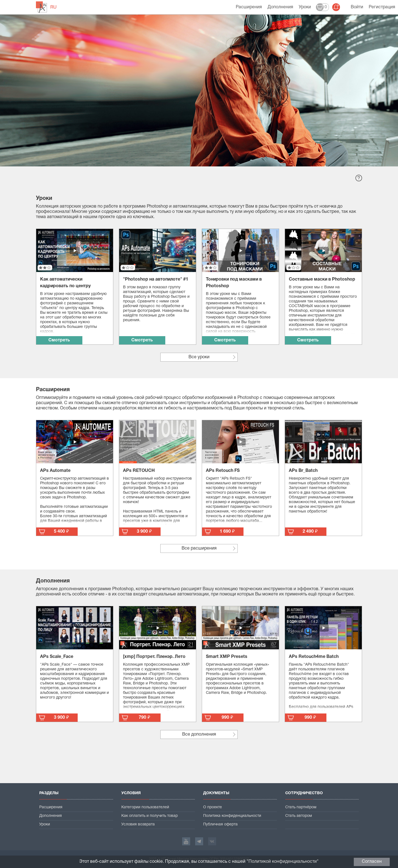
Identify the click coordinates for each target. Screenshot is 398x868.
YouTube (186, 841)
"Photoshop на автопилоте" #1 (156, 279)
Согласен (372, 862)
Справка (359, 178)
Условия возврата (138, 824)
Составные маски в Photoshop (322, 279)
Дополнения (280, 7)
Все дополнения (199, 734)
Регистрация (382, 7)
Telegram (199, 841)
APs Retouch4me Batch (314, 657)
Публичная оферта (220, 824)
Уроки (305, 7)
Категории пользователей (145, 807)
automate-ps (41, 7)
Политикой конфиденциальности (283, 862)
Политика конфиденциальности (232, 816)
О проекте (213, 807)
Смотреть (59, 340)
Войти (357, 7)
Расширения (249, 7)
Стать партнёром (301, 807)
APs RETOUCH (139, 471)
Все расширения (199, 548)
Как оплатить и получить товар (150, 816)
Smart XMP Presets (227, 657)
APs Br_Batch (303, 471)
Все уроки (199, 357)
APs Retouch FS (223, 471)
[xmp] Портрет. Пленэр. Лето (154, 657)
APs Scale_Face (57, 657)
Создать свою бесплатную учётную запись (96, 122)
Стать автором (299, 816)
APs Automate (55, 471)
